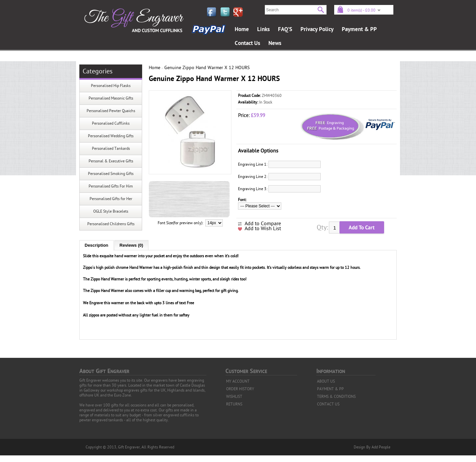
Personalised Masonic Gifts (111, 98)
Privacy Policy (317, 29)
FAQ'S (285, 29)
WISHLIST (234, 397)
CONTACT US (328, 404)
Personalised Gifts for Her (111, 199)
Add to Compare (263, 224)
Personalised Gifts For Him (111, 186)
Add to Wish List (263, 229)
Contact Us (247, 43)
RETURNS (234, 404)
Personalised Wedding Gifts (111, 136)
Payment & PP (359, 29)
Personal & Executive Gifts (111, 161)
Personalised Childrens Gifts (111, 224)
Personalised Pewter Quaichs (111, 111)
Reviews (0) (132, 245)
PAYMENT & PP (330, 389)
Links (263, 29)
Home (242, 29)
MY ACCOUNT (238, 381)
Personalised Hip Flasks (111, 86)
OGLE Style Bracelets (111, 211)
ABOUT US (326, 381)
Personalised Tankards (111, 148)
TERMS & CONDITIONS (336, 397)
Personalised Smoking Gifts (111, 174)
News (275, 43)
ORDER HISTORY (240, 389)
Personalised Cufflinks (111, 123)
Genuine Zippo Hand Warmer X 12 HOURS (207, 68)
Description (97, 245)
